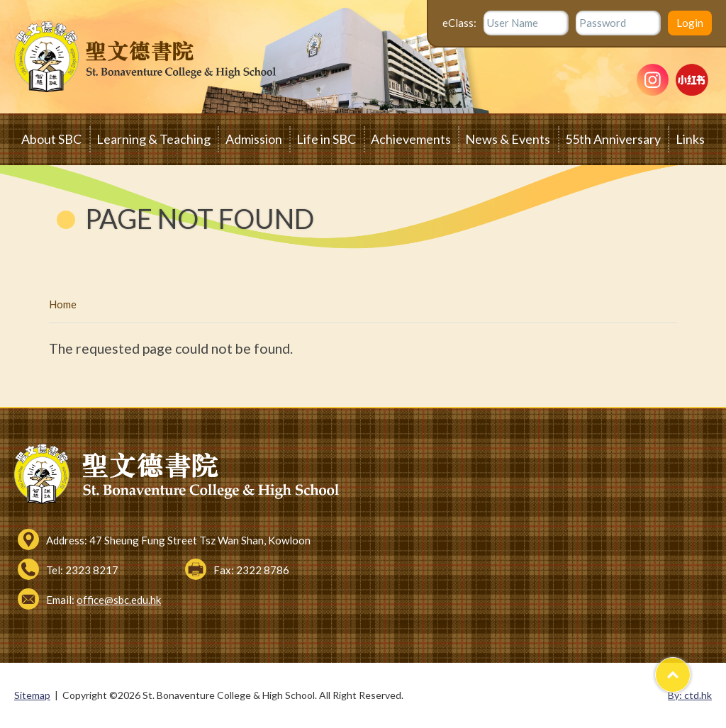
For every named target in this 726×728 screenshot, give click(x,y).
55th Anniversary (613, 139)
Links (690, 139)
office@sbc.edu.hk (119, 600)
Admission (254, 139)
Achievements (411, 139)
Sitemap (32, 695)
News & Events (508, 139)
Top (690, 669)
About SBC (51, 139)
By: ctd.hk (690, 695)
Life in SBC (326, 139)
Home (63, 304)
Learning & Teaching (153, 139)
